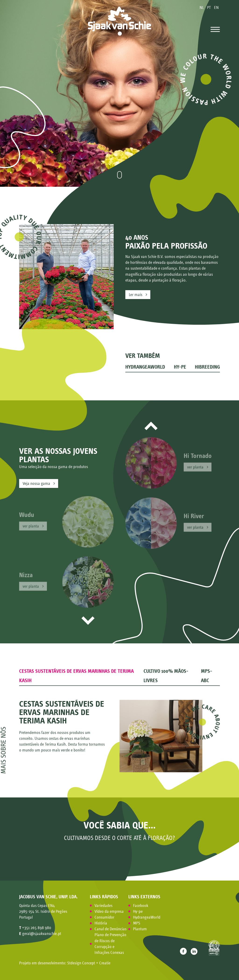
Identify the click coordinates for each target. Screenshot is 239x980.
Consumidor (104, 917)
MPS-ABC (207, 676)
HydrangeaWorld (145, 367)
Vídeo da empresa (109, 911)
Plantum (140, 929)
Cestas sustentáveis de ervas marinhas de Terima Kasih (76, 676)
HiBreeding (207, 367)
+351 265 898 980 (37, 928)
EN (216, 7)
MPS (137, 923)
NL (202, 7)
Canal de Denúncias (111, 929)
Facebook (141, 906)
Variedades (104, 906)
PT (209, 7)
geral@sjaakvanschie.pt (42, 934)
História (101, 923)
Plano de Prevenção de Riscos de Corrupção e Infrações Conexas (110, 944)
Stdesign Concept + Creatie (89, 963)
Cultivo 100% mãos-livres (166, 676)
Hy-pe (180, 367)
